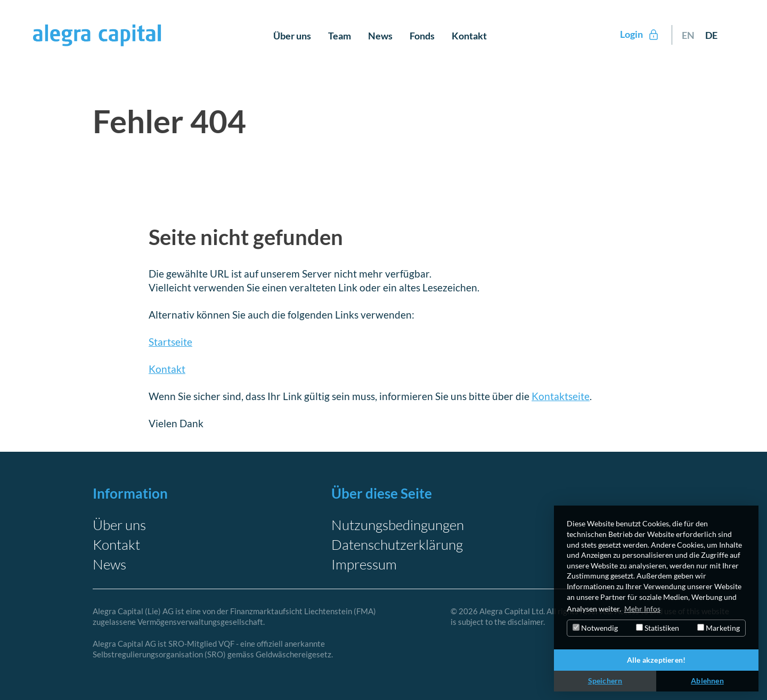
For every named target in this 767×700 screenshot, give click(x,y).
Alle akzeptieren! (656, 660)
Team (340, 36)
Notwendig (595, 628)
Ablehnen (707, 681)
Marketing (719, 628)
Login (640, 35)
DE (711, 35)
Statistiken (658, 628)
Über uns (292, 36)
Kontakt (469, 36)
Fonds (422, 36)
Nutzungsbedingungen (398, 525)
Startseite (170, 342)
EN (688, 35)
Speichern (605, 681)
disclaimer (525, 622)
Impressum (364, 564)
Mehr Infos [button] (642, 609)
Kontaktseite (561, 396)
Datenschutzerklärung (397, 544)
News (380, 36)
